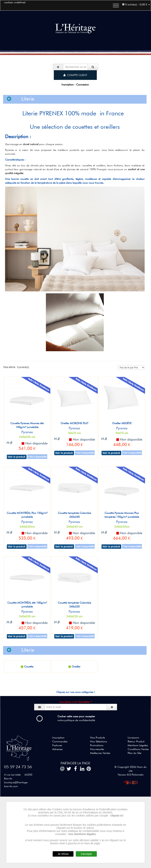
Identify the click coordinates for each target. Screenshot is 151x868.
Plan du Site (135, 753)
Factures (57, 745)
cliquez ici (117, 816)
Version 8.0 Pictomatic (131, 775)
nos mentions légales (82, 834)
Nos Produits (98, 738)
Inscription (58, 738)
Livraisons (133, 738)
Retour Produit (136, 741)
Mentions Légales (138, 745)
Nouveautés (97, 749)
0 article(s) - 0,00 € (136, 4)
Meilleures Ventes (100, 753)
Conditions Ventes (138, 749)
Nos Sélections (99, 741)
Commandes (60, 741)
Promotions (97, 745)
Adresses (57, 749)
